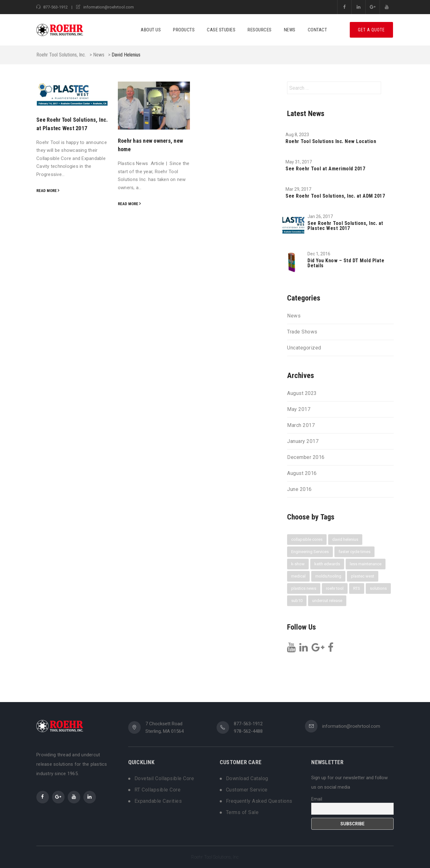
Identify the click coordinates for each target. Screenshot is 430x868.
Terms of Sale (242, 812)
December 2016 (306, 457)
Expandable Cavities (158, 801)
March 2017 (301, 425)
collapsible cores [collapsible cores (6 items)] (307, 539)
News (290, 30)
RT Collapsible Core (158, 790)
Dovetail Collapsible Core (164, 779)
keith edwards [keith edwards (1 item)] (327, 564)
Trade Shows (302, 332)
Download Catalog (247, 779)
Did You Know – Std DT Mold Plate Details (346, 263)
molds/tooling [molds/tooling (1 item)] (328, 576)
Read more (47, 191)
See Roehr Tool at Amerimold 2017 (325, 169)
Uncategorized (304, 348)
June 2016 (299, 489)
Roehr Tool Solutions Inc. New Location (331, 141)
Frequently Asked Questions (259, 801)
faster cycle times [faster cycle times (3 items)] (354, 552)
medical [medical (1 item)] (298, 576)
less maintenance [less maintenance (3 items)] (366, 564)
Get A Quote (371, 30)
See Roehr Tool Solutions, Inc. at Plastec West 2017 (345, 226)
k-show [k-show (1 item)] (298, 564)
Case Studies (221, 30)
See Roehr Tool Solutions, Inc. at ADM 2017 (335, 196)
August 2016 (302, 473)
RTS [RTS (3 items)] (357, 588)
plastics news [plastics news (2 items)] (304, 588)
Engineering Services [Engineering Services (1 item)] (310, 552)
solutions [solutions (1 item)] (378, 588)
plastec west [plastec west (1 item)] (363, 576)
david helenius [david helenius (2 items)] (345, 539)
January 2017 (303, 441)
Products (184, 30)
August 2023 (302, 393)
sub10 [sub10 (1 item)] (297, 601)
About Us (151, 30)
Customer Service (247, 790)
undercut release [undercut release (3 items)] (327, 601)
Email (317, 799)
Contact (317, 30)
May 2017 (299, 409)
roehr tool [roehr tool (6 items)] (335, 588)
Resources (260, 30)
